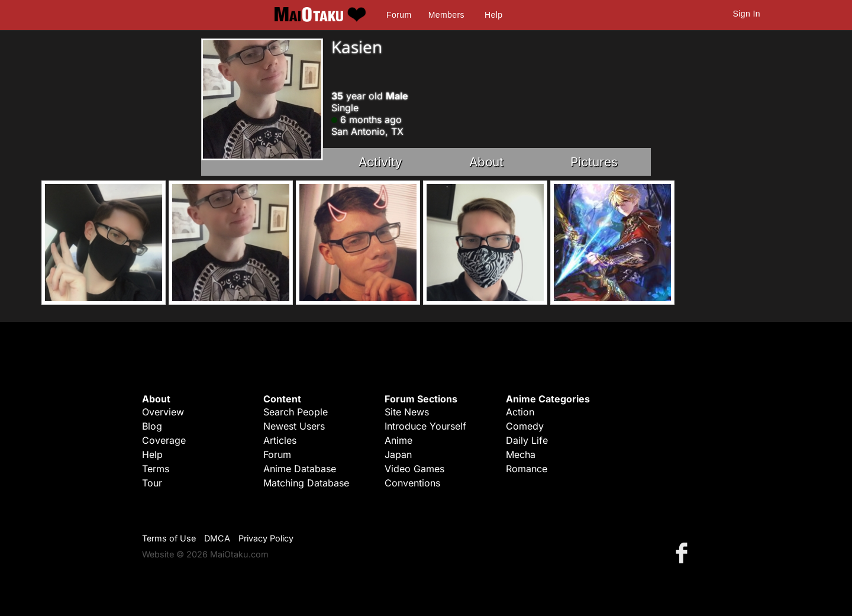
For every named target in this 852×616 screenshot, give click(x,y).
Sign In (747, 14)
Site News (407, 412)
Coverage (164, 440)
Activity (380, 162)
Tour (152, 483)
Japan (398, 454)
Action (520, 412)
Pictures (594, 162)
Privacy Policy (266, 538)
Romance (527, 469)
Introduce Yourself (425, 426)
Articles (280, 440)
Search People (296, 412)
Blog (152, 426)
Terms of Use (169, 538)
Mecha (521, 454)
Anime (398, 440)
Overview (163, 412)
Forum (399, 15)
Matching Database (306, 483)
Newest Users (294, 426)
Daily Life (527, 440)
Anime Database (300, 469)
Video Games (414, 469)
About (486, 162)
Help (493, 15)
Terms (156, 469)
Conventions (412, 483)
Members (446, 15)
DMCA (217, 538)
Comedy (525, 426)
